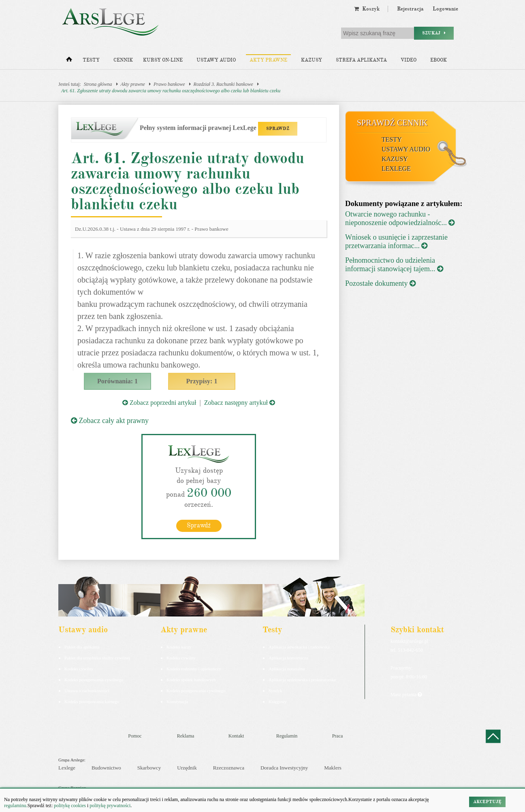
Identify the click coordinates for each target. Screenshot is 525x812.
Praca (338, 735)
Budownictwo (106, 768)
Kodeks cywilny (79, 668)
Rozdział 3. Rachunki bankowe (223, 84)
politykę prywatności (110, 806)
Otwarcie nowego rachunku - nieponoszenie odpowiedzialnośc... (400, 218)
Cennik (123, 60)
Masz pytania (406, 694)
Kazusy (312, 60)
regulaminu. (16, 806)
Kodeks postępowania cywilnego (94, 679)
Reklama (186, 735)
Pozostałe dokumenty (380, 283)
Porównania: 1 (117, 381)
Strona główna (98, 84)
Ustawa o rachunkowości (87, 690)
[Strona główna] (69, 61)
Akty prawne (268, 60)
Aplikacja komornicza (288, 657)
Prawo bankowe (169, 84)
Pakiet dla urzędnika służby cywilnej (97, 657)
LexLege (396, 169)
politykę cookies (70, 806)
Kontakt (236, 735)
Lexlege (67, 768)
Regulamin (287, 735)
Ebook (439, 60)
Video (409, 60)
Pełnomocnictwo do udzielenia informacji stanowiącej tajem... (394, 265)
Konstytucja (177, 701)
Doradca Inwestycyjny (284, 768)
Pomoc (135, 735)
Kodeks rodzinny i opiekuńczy (194, 668)
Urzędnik (187, 768)
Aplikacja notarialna (287, 668)
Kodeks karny (179, 646)
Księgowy (278, 701)
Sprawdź (199, 525)
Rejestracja (410, 9)
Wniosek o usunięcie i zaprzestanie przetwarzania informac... (396, 241)
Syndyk (275, 690)
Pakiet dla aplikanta (82, 646)
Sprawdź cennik (392, 123)
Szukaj (434, 33)
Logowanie (445, 9)
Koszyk (367, 9)
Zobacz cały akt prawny (110, 421)
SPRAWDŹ (278, 129)
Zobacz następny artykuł (240, 403)
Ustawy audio (216, 60)
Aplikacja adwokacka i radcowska (299, 646)
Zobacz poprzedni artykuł (159, 403)
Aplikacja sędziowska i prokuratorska (302, 679)
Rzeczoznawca (229, 768)
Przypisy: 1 (202, 381)
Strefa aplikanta (361, 60)
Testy (91, 60)
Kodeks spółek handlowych (191, 679)
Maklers (333, 768)
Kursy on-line (163, 60)
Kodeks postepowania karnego (92, 701)
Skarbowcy (149, 768)
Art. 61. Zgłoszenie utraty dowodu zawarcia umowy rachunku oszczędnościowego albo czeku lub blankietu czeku (171, 91)
